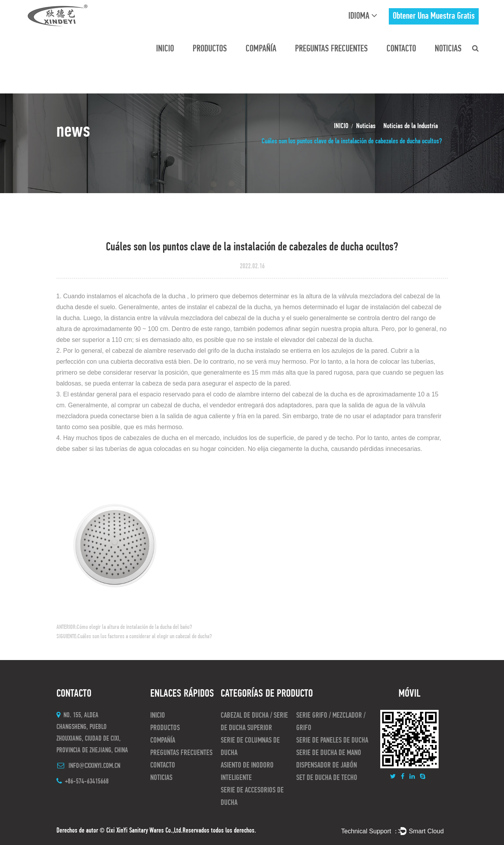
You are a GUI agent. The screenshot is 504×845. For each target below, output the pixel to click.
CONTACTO (401, 49)
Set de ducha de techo (327, 778)
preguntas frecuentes (331, 49)
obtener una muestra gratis (434, 16)
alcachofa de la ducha (156, 296)
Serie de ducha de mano (329, 753)
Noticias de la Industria (411, 126)
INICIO (165, 49)
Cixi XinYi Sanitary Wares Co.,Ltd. (144, 831)
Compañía (261, 49)
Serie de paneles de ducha (332, 741)
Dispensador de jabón (327, 766)
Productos (210, 49)
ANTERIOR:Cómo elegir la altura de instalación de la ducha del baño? (124, 627)
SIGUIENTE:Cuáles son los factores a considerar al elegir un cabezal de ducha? (134, 637)
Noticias (448, 49)
